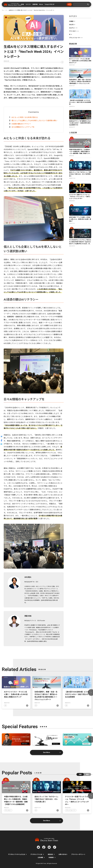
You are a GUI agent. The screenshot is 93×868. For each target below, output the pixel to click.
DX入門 (71, 25)
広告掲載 (40, 857)
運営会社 (50, 854)
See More (47, 752)
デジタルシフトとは (36, 854)
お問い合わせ (62, 854)
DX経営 (71, 21)
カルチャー (72, 28)
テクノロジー (73, 31)
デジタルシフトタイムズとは (17, 854)
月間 (80, 774)
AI (62, 62)
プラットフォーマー (75, 38)
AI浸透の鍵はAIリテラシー (21, 124)
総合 (87, 774)
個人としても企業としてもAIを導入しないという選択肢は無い (34, 121)
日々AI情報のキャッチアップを (23, 127)
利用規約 (51, 857)
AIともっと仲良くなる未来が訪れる (25, 117)
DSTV (69, 4)
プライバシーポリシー (78, 854)
